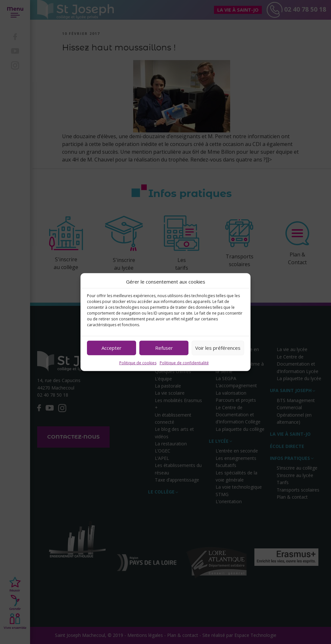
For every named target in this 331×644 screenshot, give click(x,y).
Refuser (164, 348)
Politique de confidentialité (184, 363)
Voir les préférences (218, 348)
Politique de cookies (138, 363)
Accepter (112, 348)
